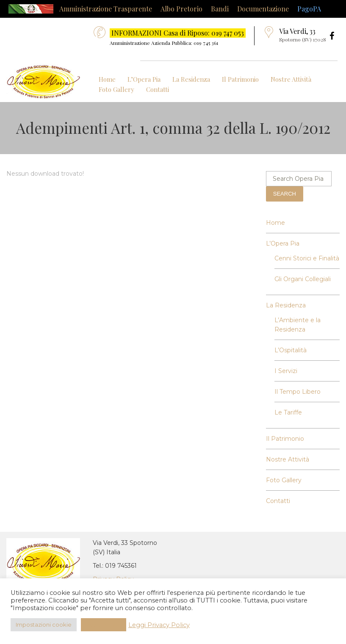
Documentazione (263, 9)
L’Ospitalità (291, 350)
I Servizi (286, 371)
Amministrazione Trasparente (106, 9)
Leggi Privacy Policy (159, 625)
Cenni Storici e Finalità (307, 258)
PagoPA (309, 9)
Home (107, 79)
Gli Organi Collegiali (303, 279)
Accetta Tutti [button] (104, 625)
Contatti (158, 89)
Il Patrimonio (240, 79)
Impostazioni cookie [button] (44, 625)
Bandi (220, 9)
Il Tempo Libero (298, 392)
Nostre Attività (291, 79)
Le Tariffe (288, 412)
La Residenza (191, 79)
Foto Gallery (116, 89)
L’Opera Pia (144, 79)
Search (285, 194)
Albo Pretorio (181, 9)
